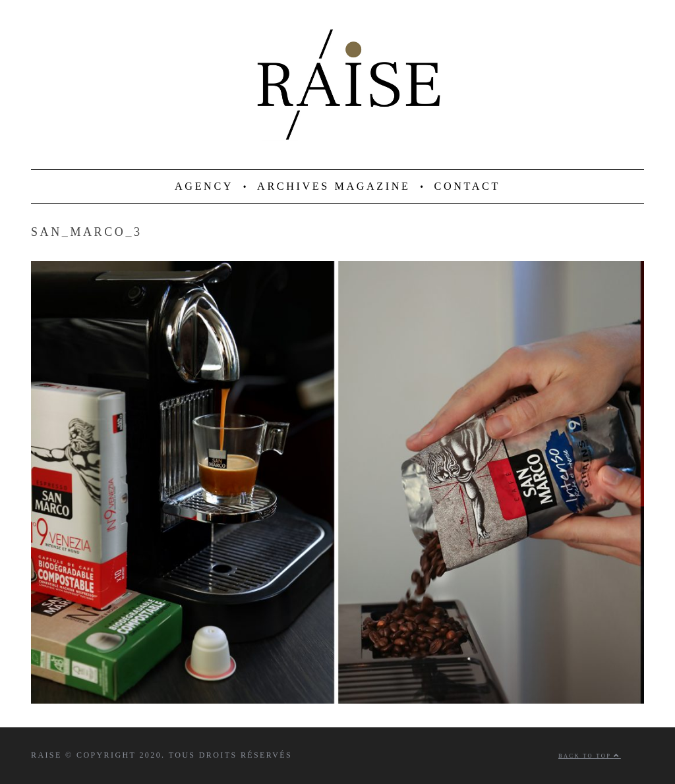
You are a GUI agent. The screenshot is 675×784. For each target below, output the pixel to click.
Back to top (590, 756)
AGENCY (204, 186)
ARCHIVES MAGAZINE (334, 186)
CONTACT (467, 186)
